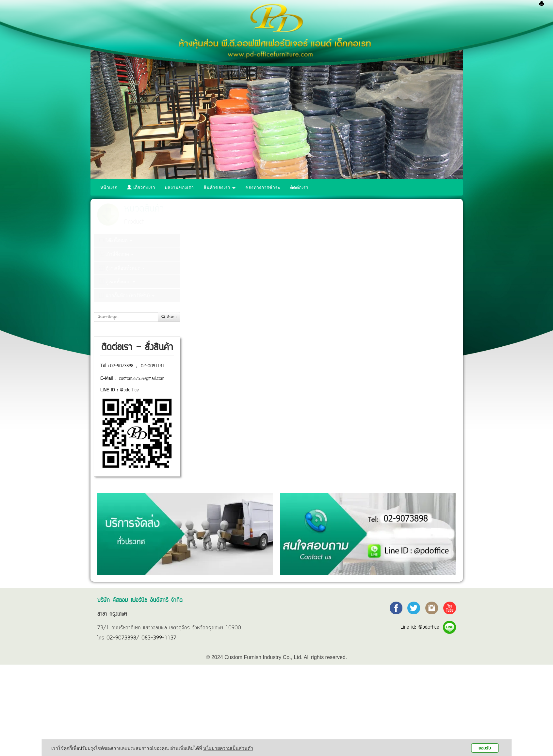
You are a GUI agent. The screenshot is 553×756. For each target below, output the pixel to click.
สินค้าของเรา (220, 187)
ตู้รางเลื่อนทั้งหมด (122, 268)
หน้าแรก (109, 187)
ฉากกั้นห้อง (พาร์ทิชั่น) (127, 295)
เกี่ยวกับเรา (141, 187)
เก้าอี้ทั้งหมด (116, 254)
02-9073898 (122, 366)
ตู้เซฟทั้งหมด (117, 281)
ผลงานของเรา (179, 187)
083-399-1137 (159, 638)
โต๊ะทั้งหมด (116, 240)
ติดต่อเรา (299, 187)
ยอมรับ (485, 748)
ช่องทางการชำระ (263, 187)
